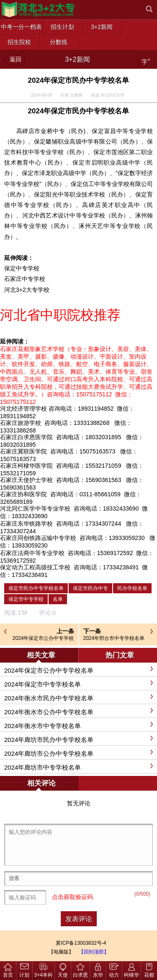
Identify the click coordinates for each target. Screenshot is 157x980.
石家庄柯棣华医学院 (26, 466)
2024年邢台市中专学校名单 (114, 638)
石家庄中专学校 (25, 279)
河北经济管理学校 (23, 409)
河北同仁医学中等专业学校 (35, 508)
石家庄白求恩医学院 (26, 437)
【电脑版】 (61, 952)
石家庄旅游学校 (21, 423)
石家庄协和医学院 (23, 494)
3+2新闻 (77, 59)
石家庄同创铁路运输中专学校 (38, 538)
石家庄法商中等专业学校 (32, 553)
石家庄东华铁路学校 (26, 524)
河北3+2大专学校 (27, 290)
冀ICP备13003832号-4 (81, 943)
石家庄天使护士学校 (26, 480)
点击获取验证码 (72, 897)
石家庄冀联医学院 (23, 451)
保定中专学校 (22, 268)
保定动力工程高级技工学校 (35, 567)
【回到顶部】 (94, 952)
